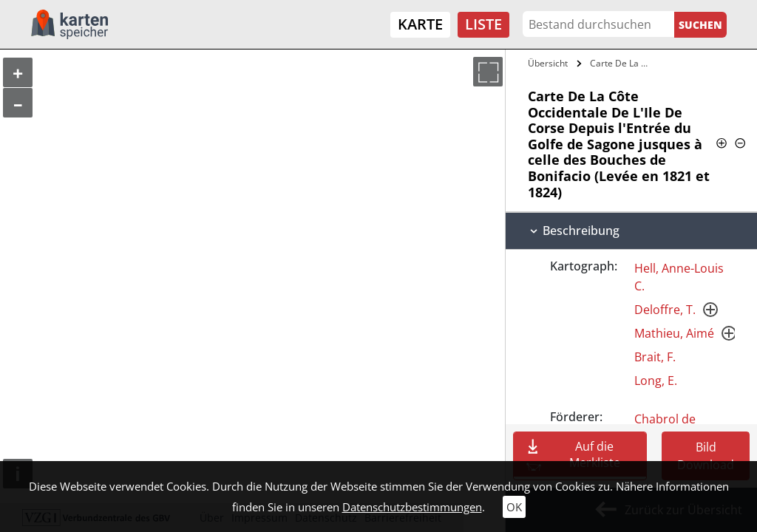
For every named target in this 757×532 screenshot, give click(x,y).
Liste (483, 24)
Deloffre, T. (665, 310)
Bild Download (706, 456)
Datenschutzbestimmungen (412, 507)
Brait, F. (655, 357)
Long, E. (656, 381)
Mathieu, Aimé (674, 333)
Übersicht (548, 63)
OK (514, 507)
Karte (420, 24)
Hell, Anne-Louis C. (679, 277)
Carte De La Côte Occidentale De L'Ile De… (624, 63)
